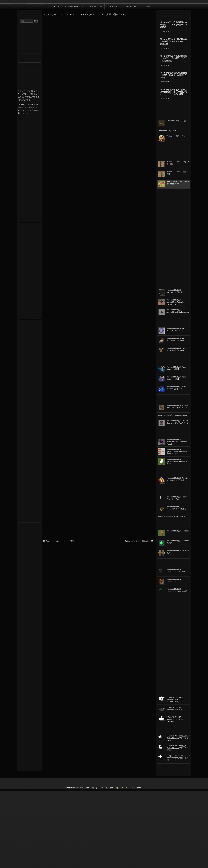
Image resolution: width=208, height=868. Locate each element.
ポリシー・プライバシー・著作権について (69, 84)
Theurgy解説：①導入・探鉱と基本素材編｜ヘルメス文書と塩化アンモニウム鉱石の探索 (173, 169)
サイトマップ (113, 84)
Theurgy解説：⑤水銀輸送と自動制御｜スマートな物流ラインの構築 (173, 102)
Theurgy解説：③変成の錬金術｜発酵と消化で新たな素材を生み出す (173, 153)
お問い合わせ (131, 84)
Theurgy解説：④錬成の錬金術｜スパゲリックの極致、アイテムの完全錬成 (173, 136)
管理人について (96, 84)
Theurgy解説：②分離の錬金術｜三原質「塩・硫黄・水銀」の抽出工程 (173, 119)
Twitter (148, 84)
